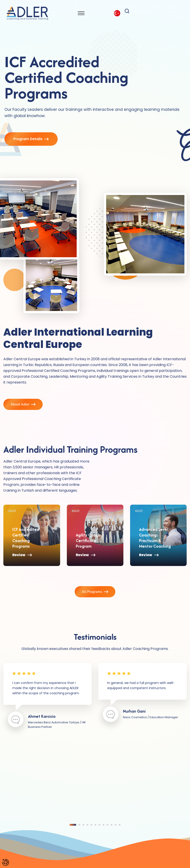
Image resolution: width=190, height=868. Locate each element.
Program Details (31, 139)
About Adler (23, 404)
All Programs (95, 592)
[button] (73, 825)
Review (22, 562)
